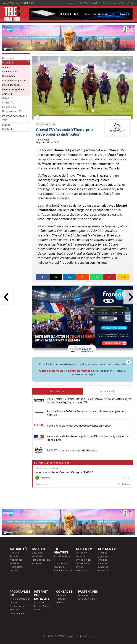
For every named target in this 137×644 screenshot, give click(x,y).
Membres (8, 58)
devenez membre (80, 371)
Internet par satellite (124, 3)
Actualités (8, 62)
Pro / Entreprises (46, 124)
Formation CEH (86, 595)
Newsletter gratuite (13, 89)
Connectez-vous (51, 371)
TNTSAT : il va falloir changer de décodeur (72, 450)
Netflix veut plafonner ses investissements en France (79, 426)
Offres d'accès (42, 606)
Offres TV (8, 103)
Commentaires (10, 71)
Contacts (8, 129)
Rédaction (62, 595)
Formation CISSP (87, 599)
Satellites (8, 98)
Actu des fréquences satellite (16, 560)
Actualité (39, 602)
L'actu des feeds (11, 85)
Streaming (107, 3)
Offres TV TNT (84, 560)
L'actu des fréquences (15, 80)
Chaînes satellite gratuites (103, 563)
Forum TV (103, 570)
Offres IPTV (82, 563)
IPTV (98, 3)
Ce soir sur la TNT (20, 606)
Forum (6, 125)
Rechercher (9, 76)
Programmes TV (12, 111)
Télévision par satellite (78, 3)
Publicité (61, 599)
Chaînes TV (9, 107)
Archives (7, 94)
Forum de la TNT (63, 570)
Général (60, 602)
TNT (93, 3)
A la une (7, 67)
